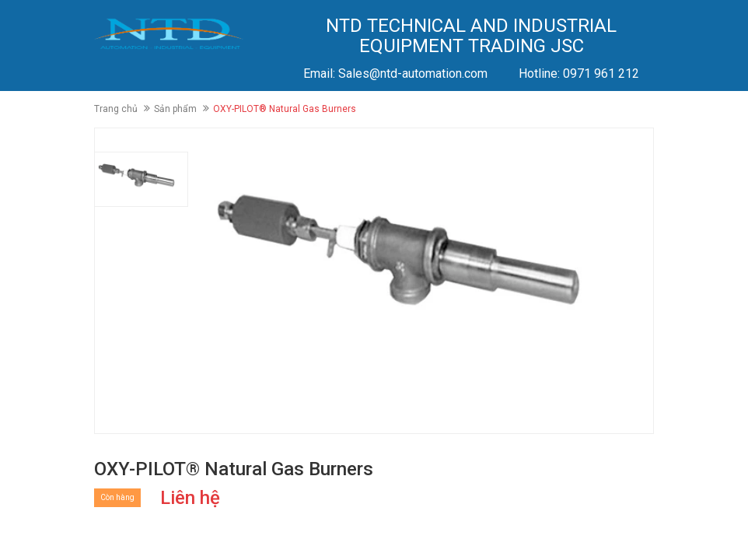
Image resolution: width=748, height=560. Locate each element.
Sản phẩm (175, 109)
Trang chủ (116, 109)
